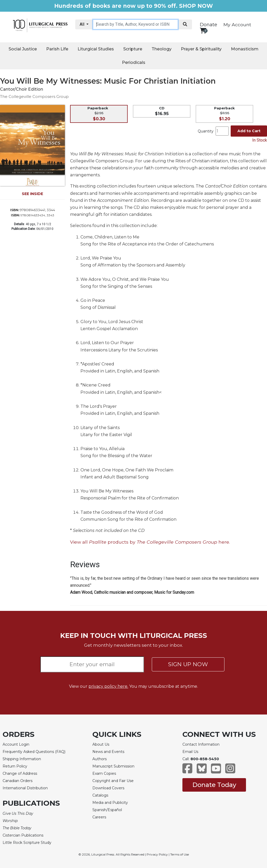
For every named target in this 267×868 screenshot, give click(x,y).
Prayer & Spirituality (201, 49)
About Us (101, 744)
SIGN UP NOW (188, 664)
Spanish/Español (107, 810)
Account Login (16, 744)
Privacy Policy (157, 854)
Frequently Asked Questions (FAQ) (34, 752)
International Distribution (25, 788)
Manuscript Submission (113, 766)
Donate (208, 25)
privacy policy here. (108, 686)
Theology (162, 49)
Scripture (133, 49)
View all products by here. (150, 542)
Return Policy (15, 766)
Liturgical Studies (96, 49)
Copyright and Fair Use (113, 781)
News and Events (108, 752)
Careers (99, 817)
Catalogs (100, 795)
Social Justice (23, 49)
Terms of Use (180, 854)
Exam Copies (104, 773)
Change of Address (20, 773)
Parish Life (57, 49)
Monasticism (245, 49)
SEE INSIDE (32, 194)
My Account (237, 25)
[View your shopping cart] (203, 31)
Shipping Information (22, 759)
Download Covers (108, 788)
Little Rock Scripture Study (27, 843)
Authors (100, 759)
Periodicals (134, 62)
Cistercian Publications (23, 835)
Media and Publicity (110, 803)
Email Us (190, 752)
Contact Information (201, 744)
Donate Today (214, 785)
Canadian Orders (18, 781)
